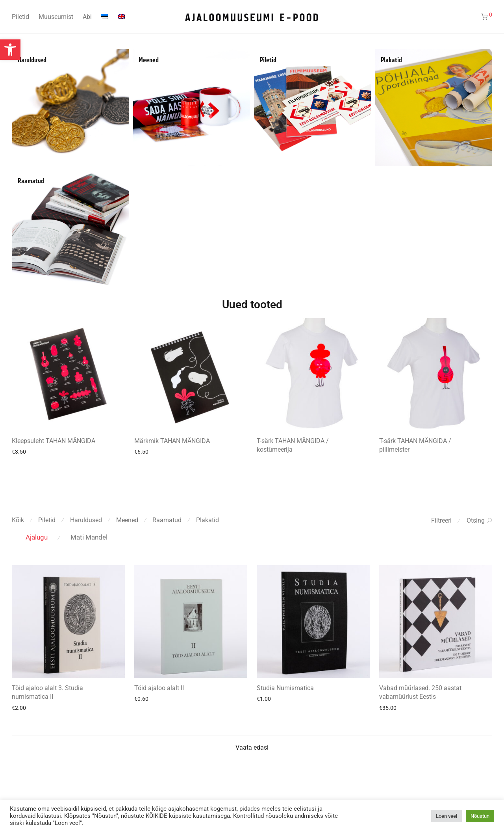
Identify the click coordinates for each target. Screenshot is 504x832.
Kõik (18, 520)
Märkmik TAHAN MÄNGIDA (172, 441)
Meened (149, 60)
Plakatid (391, 60)
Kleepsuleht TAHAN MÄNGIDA (54, 441)
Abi (87, 17)
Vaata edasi (252, 747)
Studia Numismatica (285, 688)
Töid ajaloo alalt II (159, 688)
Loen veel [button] (447, 816)
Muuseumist (56, 17)
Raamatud (31, 181)
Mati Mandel (89, 537)
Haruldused (32, 60)
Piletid (20, 17)
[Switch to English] (121, 17)
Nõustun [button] (480, 816)
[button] (10, 50)
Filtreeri (441, 520)
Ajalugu (37, 537)
